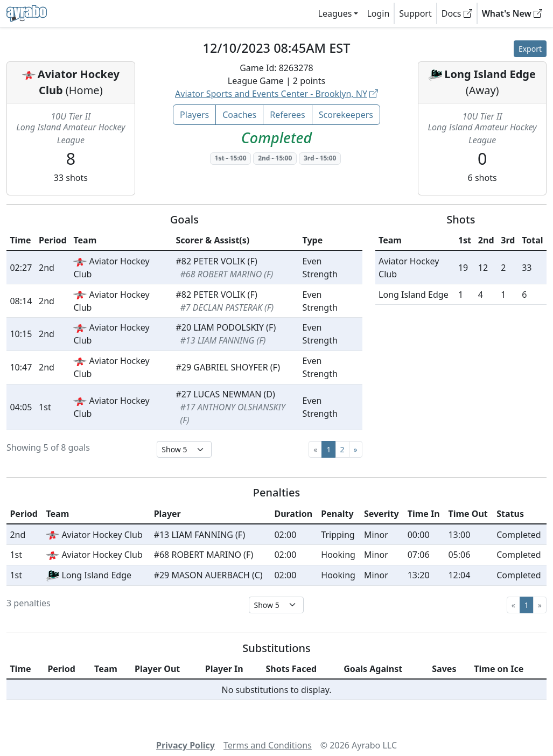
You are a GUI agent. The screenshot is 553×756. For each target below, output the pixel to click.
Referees (288, 115)
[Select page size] (184, 449)
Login (378, 13)
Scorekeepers (346, 115)
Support (415, 13)
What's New (512, 13)
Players (194, 115)
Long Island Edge (490, 74)
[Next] (356, 449)
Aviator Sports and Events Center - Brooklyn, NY (276, 94)
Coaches (239, 115)
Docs (457, 13)
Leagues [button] (335, 13)
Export (530, 49)
